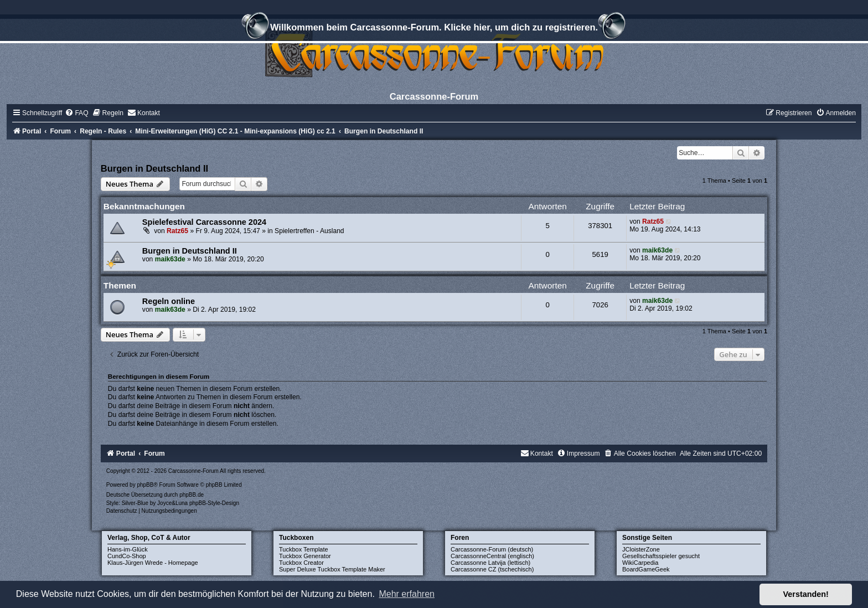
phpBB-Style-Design (214, 503)
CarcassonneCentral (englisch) (492, 556)
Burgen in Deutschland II (154, 168)
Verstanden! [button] (806, 594)
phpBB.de (192, 495)
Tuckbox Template (304, 549)
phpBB (145, 485)
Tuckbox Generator (305, 556)
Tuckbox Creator (301, 563)
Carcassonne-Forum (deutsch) (492, 549)
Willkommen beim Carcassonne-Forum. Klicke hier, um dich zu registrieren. (434, 29)
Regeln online (169, 301)
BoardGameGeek (646, 569)
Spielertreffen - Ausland (309, 231)
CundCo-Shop (127, 556)
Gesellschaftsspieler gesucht (661, 556)
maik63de (170, 259)
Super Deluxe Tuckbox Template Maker (332, 569)
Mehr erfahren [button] (407, 594)
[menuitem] (76, 113)
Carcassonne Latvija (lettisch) (490, 563)
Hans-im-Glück (128, 549)
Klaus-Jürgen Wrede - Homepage (153, 563)
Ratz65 (177, 231)
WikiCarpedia (640, 563)
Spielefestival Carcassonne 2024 (204, 222)
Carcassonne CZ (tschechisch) (492, 569)
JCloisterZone (641, 549)
